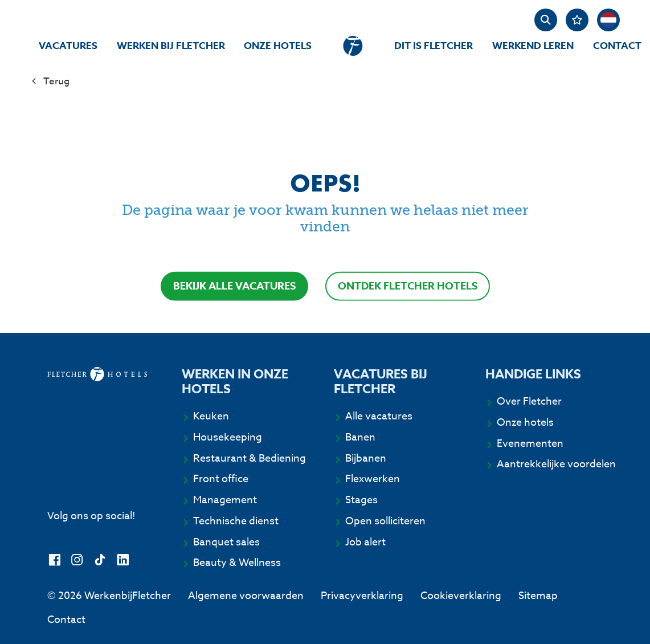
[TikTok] (100, 560)
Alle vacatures (379, 417)
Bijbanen (366, 459)
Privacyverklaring (362, 596)
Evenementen (530, 444)
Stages (361, 500)
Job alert (365, 542)
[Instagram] (77, 560)
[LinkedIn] (123, 560)
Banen (360, 438)
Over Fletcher (529, 402)
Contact (617, 46)
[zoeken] (546, 20)
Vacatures (68, 46)
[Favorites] (577, 20)
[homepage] (353, 46)
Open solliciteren (385, 521)
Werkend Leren (533, 46)
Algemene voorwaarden (246, 596)
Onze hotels (278, 46)
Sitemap (538, 596)
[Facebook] (54, 560)
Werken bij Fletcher (171, 46)
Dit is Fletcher (434, 46)
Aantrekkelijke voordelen (556, 464)
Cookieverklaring (461, 596)
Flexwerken (373, 479)
